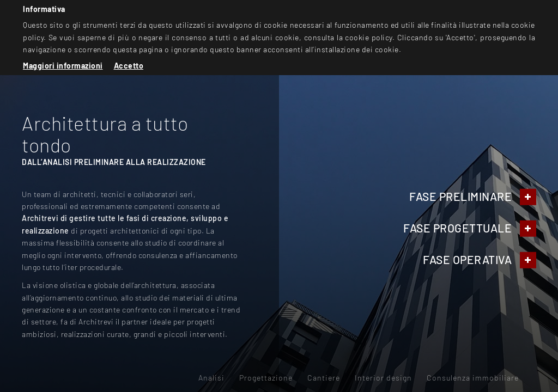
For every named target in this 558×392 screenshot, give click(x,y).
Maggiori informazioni (63, 66)
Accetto (129, 66)
